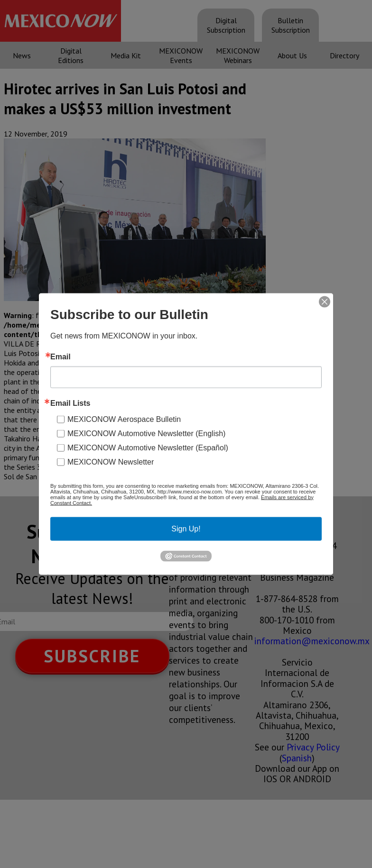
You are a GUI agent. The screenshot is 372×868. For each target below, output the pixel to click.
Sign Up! (186, 528)
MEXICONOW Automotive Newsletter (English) (146, 433)
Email (60, 356)
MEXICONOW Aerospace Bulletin (124, 419)
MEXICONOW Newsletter (111, 461)
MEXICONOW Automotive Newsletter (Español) (148, 447)
